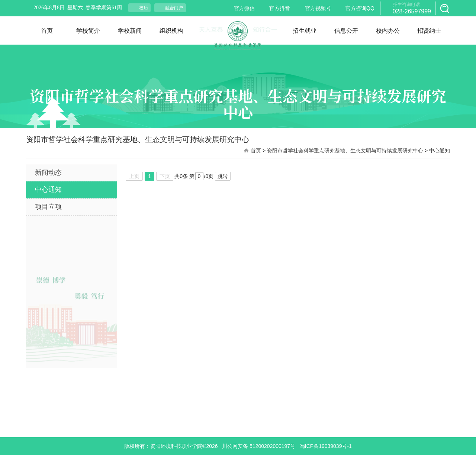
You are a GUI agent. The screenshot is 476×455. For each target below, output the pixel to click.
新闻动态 (48, 172)
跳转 (223, 176)
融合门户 (174, 8)
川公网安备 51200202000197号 (259, 446)
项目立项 (48, 207)
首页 (256, 151)
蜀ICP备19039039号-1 (326, 446)
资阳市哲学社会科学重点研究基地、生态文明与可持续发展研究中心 (345, 151)
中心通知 (440, 151)
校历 (144, 8)
